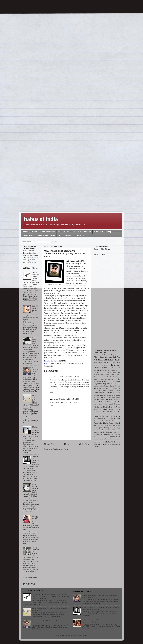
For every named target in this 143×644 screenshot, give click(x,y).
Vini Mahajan (102, 444)
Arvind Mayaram (101, 368)
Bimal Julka (116, 375)
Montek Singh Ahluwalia (103, 399)
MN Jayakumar (98, 397)
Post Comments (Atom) (61, 449)
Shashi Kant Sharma (100, 434)
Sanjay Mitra (110, 430)
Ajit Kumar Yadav (55, 363)
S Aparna (100, 428)
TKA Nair (110, 442)
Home (25, 232)
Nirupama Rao (109, 407)
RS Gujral (109, 421)
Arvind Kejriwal (110, 365)
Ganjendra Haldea (99, 386)
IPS (60, 235)
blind (63, 363)
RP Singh (103, 421)
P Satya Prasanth (106, 412)
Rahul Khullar (103, 423)
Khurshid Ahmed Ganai (100, 395)
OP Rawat (103, 409)
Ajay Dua (107, 355)
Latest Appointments (46, 235)
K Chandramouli (116, 393)
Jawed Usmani (106, 393)
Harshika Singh (104, 388)
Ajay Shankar (115, 355)
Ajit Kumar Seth (110, 357)
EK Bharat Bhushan (114, 384)
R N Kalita (109, 419)
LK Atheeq (110, 395)
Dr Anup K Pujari (111, 379)
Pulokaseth (117, 416)
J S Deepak (103, 391)
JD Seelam (117, 390)
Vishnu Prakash (112, 444)
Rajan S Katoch (115, 423)
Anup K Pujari (109, 362)
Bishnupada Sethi (99, 377)
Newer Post (49, 444)
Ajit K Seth (99, 357)
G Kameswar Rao (71, 363)
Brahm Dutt (109, 377)
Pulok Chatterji (106, 416)
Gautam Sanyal (109, 386)
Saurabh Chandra (106, 432)
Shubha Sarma (110, 434)
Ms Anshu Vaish (113, 402)
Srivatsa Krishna (104, 437)
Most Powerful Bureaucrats (43, 232)
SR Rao (114, 428)
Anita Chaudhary (99, 362)
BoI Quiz (69, 235)
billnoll (70, 636)
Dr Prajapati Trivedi (107, 380)
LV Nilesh (117, 395)
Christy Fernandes (99, 379)
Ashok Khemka (102, 370)
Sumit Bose (115, 437)
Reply (52, 392)
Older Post (84, 444)
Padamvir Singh (99, 414)
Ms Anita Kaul (103, 402)
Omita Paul (113, 409)
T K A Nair (101, 442)
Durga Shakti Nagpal (101, 384)
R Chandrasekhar (99, 419)
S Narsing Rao (107, 428)
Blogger (84, 636)
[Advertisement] (107, 301)
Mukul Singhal (108, 404)
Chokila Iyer (117, 377)
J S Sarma (110, 391)
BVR (103, 372)
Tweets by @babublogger (102, 249)
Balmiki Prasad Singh (113, 372)
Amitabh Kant (112, 360)
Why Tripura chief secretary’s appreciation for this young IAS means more (65, 253)
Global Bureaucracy (103, 232)
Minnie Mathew (116, 397)
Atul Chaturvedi (113, 370)
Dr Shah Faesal (114, 381)
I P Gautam (113, 388)
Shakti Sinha (116, 432)
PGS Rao (117, 412)
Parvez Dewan (109, 414)
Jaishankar (97, 393)
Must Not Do (64, 232)
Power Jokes (28, 235)
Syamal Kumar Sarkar (101, 439)
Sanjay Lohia (100, 430)
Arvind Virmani (112, 368)
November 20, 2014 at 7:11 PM (69, 399)
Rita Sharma (113, 425)
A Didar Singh (98, 355)
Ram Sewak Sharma (101, 425)
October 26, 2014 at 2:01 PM (70, 377)
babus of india (41, 219)
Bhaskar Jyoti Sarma (102, 375)
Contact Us (81, 235)
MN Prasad (107, 397)
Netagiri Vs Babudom (82, 232)
